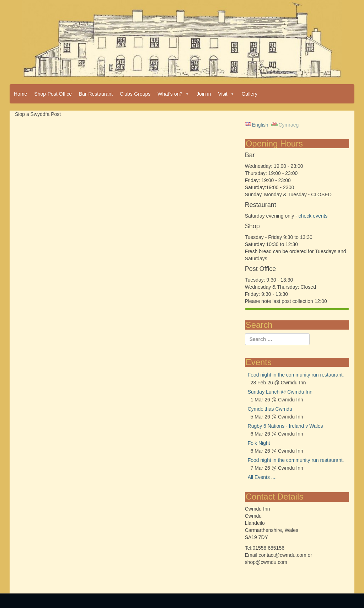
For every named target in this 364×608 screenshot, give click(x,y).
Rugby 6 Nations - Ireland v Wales (285, 426)
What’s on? (173, 94)
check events (313, 216)
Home (20, 94)
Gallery (250, 94)
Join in (204, 94)
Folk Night (259, 443)
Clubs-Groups (135, 94)
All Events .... (262, 477)
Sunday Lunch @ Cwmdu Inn (280, 392)
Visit (226, 94)
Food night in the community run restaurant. (296, 375)
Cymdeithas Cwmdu (270, 409)
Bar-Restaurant (96, 94)
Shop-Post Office (53, 94)
